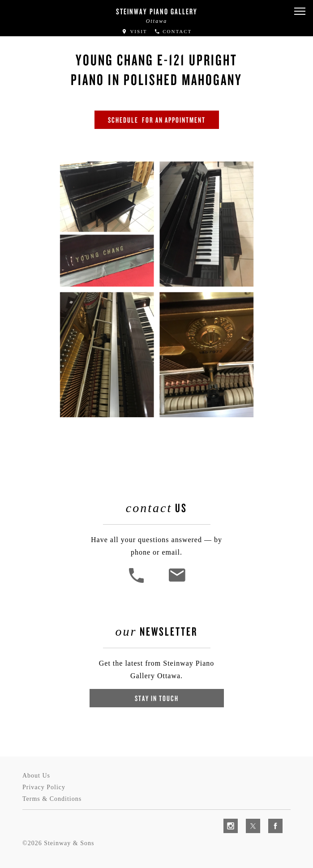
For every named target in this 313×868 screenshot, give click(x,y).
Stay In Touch (157, 698)
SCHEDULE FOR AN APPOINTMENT (157, 120)
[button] (300, 11)
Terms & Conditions (52, 799)
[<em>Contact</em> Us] (177, 582)
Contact (173, 31)
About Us (36, 776)
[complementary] (248, 819)
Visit (134, 31)
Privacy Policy (44, 787)
